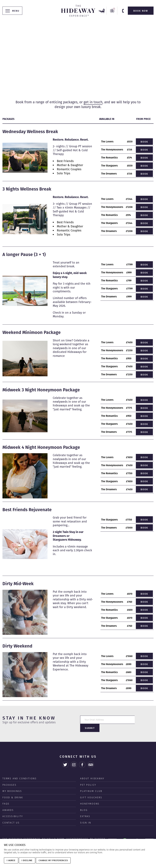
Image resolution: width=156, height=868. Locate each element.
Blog (84, 802)
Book (144, 142)
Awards (8, 802)
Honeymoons (90, 796)
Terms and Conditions (20, 771)
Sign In (86, 815)
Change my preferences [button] (53, 860)
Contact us (11, 815)
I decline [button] (27, 860)
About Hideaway (92, 771)
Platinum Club (91, 783)
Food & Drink (13, 790)
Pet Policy (88, 777)
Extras (85, 809)
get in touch (93, 102)
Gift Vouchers (91, 790)
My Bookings (12, 783)
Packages (9, 777)
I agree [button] (11, 860)
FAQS (6, 796)
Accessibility (13, 809)
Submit (144, 720)
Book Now (141, 11)
